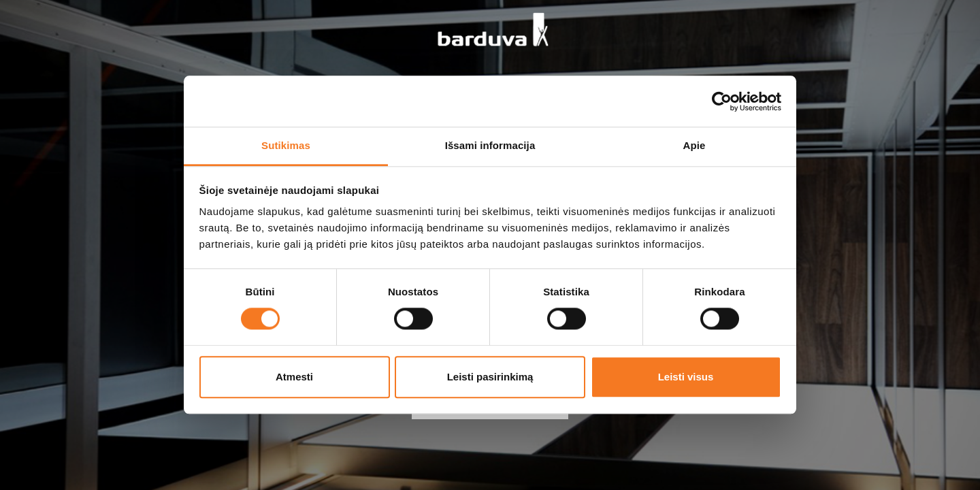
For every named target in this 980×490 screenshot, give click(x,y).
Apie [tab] (695, 145)
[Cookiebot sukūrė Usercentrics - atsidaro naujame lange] (722, 101)
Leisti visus (686, 377)
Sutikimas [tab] (286, 145)
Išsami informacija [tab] (490, 145)
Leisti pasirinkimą (490, 377)
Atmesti (294, 377)
